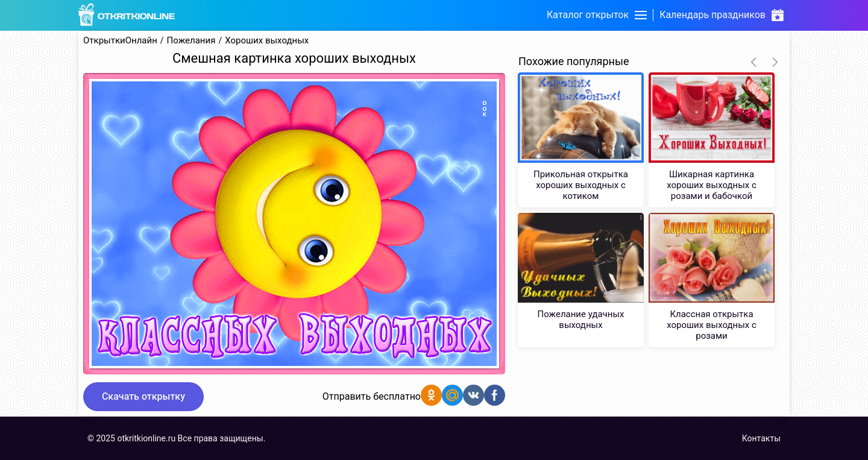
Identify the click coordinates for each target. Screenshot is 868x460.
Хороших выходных (267, 41)
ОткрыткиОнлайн (120, 41)
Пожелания (191, 41)
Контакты (761, 438)
